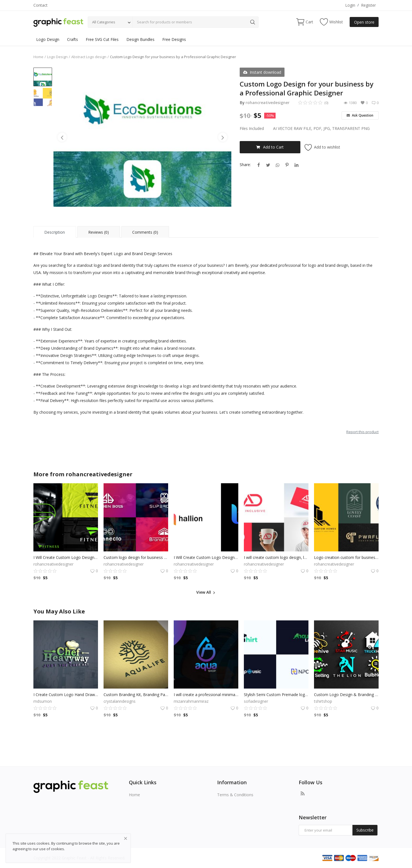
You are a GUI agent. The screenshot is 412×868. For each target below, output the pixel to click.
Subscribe (365, 830)
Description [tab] (55, 232)
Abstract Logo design (89, 57)
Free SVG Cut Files (102, 39)
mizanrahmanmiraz (191, 701)
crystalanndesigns (120, 701)
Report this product (362, 432)
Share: (245, 165)
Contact (41, 5)
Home (38, 57)
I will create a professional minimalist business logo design (206, 695)
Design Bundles (140, 39)
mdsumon (43, 701)
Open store (364, 22)
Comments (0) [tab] (145, 232)
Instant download (262, 72)
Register (368, 5)
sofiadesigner (256, 701)
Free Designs (174, 39)
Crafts (73, 39)
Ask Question (360, 115)
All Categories (104, 22)
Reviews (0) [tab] (99, 232)
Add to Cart (270, 147)
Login (350, 5)
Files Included (252, 128)
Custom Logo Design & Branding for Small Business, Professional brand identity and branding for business (346, 695)
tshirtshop (323, 701)
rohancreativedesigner (268, 103)
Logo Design (48, 39)
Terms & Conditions (235, 795)
